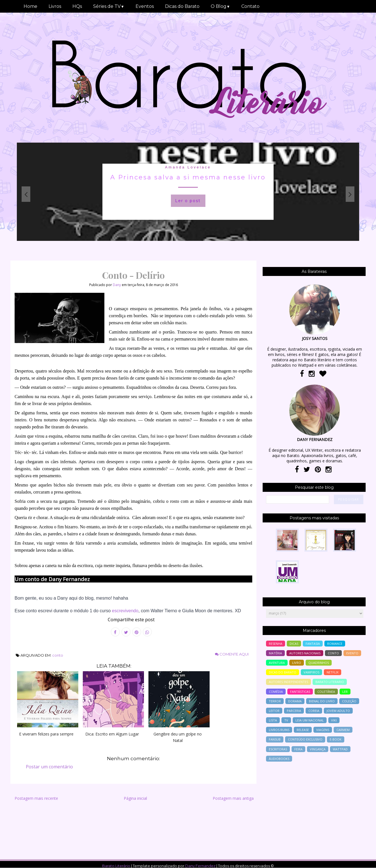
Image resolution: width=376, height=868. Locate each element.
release (303, 730)
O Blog (220, 6)
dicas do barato (283, 672)
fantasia (313, 644)
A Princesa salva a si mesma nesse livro (188, 177)
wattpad (340, 749)
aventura (277, 663)
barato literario (330, 682)
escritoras (278, 749)
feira (298, 749)
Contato (250, 6)
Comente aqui (232, 654)
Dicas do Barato (182, 6)
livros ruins (279, 730)
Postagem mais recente (36, 798)
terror (275, 701)
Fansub (275, 739)
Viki (334, 720)
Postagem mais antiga (233, 798)
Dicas (294, 644)
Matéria (275, 653)
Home (30, 6)
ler (345, 692)
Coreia (314, 711)
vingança (318, 749)
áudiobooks (279, 759)
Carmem (343, 730)
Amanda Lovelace (188, 167)
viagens (323, 730)
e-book (336, 739)
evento (352, 653)
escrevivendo (125, 611)
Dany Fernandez (200, 866)
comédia (276, 692)
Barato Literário (116, 866)
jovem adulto (338, 711)
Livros (55, 6)
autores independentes (288, 682)
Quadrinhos (319, 663)
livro (297, 663)
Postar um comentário (49, 767)
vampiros (311, 672)
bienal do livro (322, 701)
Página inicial (135, 798)
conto (58, 655)
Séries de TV (109, 6)
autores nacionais (305, 653)
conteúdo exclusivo (305, 739)
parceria (294, 711)
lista (273, 720)
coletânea (326, 692)
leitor (274, 711)
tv (286, 720)
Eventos (145, 6)
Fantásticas (300, 692)
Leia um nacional (310, 720)
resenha (276, 644)
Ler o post (188, 201)
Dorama (295, 701)
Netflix (333, 672)
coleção (349, 701)
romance (335, 644)
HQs (77, 6)
